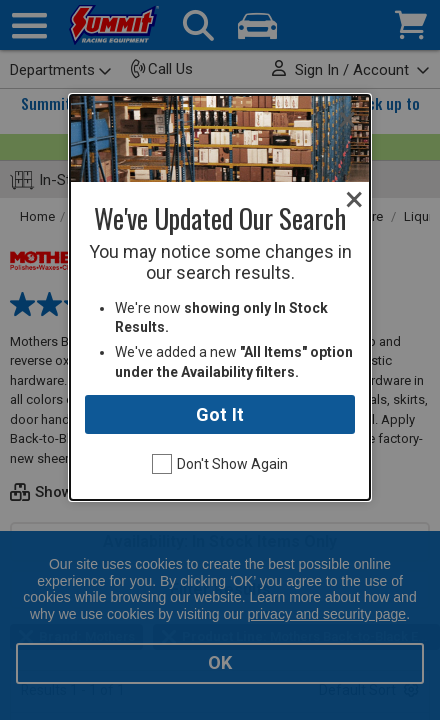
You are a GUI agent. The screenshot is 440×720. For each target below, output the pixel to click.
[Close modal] (354, 199)
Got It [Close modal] (220, 414)
